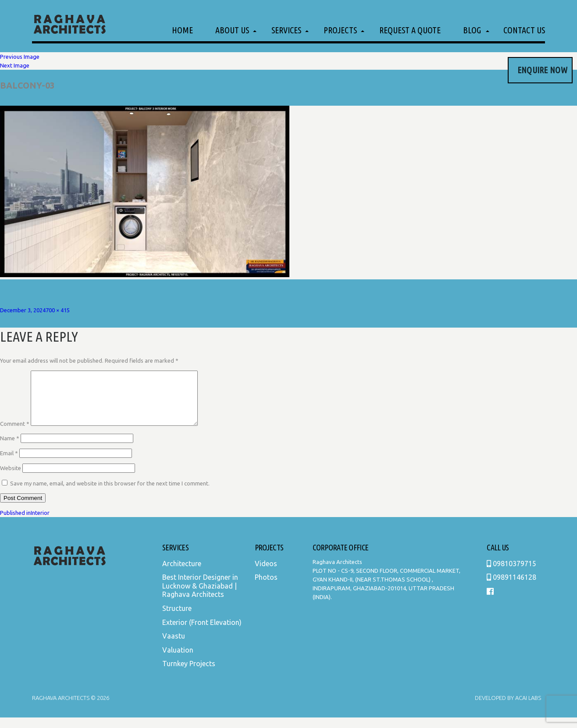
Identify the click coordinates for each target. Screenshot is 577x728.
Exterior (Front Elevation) (202, 633)
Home (182, 30)
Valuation (178, 660)
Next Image (15, 65)
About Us (232, 30)
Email (9, 464)
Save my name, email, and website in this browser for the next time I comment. (110, 494)
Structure (177, 619)
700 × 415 (58, 310)
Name (10, 449)
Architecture (182, 574)
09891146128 (511, 588)
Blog (472, 30)
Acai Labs (527, 708)
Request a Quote (410, 30)
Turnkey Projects (189, 674)
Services (286, 30)
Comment (15, 434)
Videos (266, 574)
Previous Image (20, 57)
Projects (340, 30)
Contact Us (524, 30)
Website (11, 478)
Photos (266, 588)
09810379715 (511, 574)
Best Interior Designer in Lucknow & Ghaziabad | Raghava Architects (200, 596)
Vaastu (174, 646)
